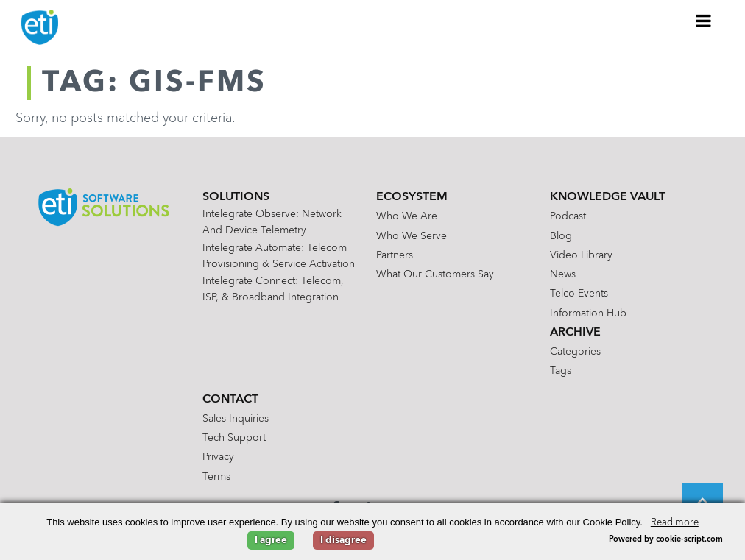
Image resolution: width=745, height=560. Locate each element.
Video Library (581, 255)
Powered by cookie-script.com (666, 540)
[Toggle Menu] (704, 21)
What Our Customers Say (435, 274)
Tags (561, 371)
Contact (230, 400)
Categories (575, 352)
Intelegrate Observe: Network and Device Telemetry (272, 222)
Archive (575, 333)
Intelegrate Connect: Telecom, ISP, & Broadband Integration (273, 289)
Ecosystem (412, 197)
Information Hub (588, 313)
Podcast (568, 216)
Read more (675, 523)
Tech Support (234, 438)
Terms (216, 477)
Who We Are (407, 216)
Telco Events (579, 294)
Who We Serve (412, 236)
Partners (395, 255)
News (563, 274)
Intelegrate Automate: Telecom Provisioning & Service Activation (279, 256)
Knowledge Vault (608, 197)
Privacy (218, 457)
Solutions (236, 197)
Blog (561, 236)
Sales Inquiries (236, 419)
